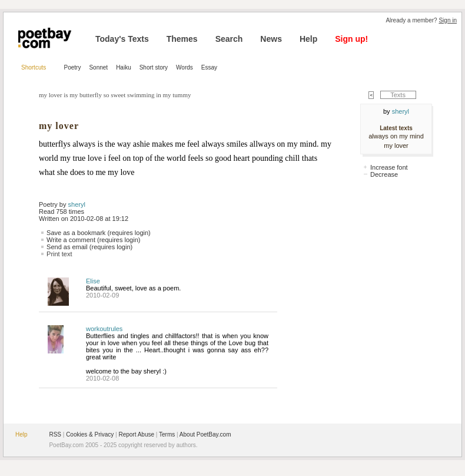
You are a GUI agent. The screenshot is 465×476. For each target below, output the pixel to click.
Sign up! (351, 39)
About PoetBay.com (205, 434)
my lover (396, 146)
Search (229, 39)
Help (308, 39)
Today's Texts (122, 39)
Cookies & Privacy (90, 434)
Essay (209, 67)
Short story (154, 67)
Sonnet (98, 67)
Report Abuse (136, 434)
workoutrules (104, 329)
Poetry (73, 67)
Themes (182, 39)
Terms (167, 434)
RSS (55, 434)
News (271, 39)
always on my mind (396, 136)
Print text (59, 254)
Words (185, 67)
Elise (93, 281)
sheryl (77, 204)
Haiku (124, 67)
